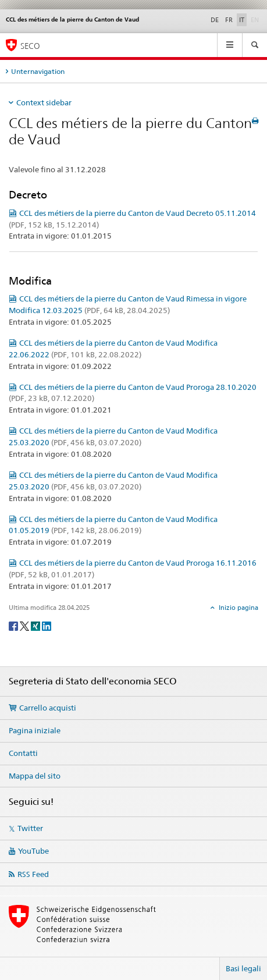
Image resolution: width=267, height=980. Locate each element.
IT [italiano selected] (242, 20)
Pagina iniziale (35, 730)
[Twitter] (25, 625)
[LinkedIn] (47, 625)
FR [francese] (229, 20)
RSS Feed (33, 874)
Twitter (30, 828)
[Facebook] (14, 625)
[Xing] (36, 625)
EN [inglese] (256, 19)
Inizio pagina (238, 608)
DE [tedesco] (215, 20)
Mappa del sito (35, 776)
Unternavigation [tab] (38, 71)
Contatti (23, 753)
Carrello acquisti (48, 708)
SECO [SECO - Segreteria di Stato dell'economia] (30, 46)
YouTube (33, 851)
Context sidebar (44, 102)
